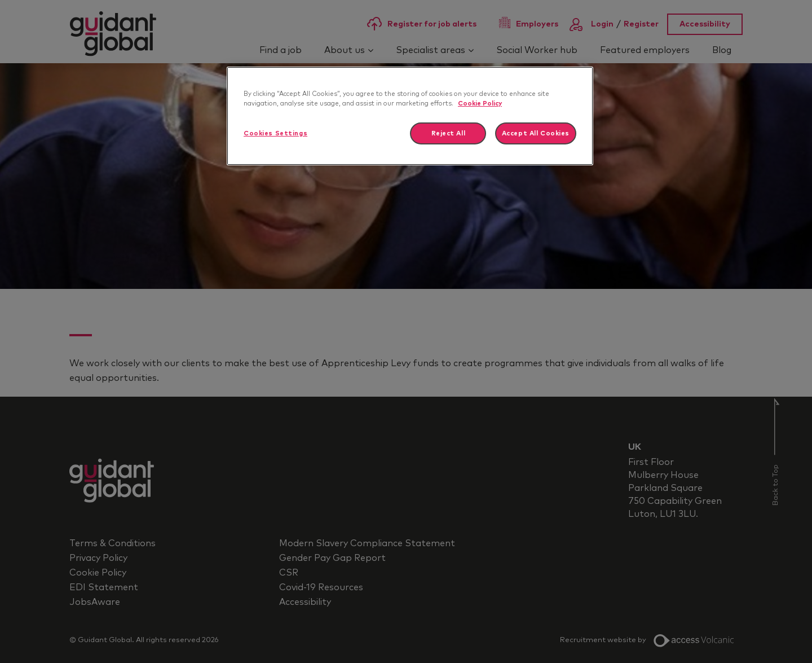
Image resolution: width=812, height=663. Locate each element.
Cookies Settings (275, 133)
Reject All (449, 133)
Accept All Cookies (536, 133)
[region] (410, 116)
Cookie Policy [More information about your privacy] (480, 104)
